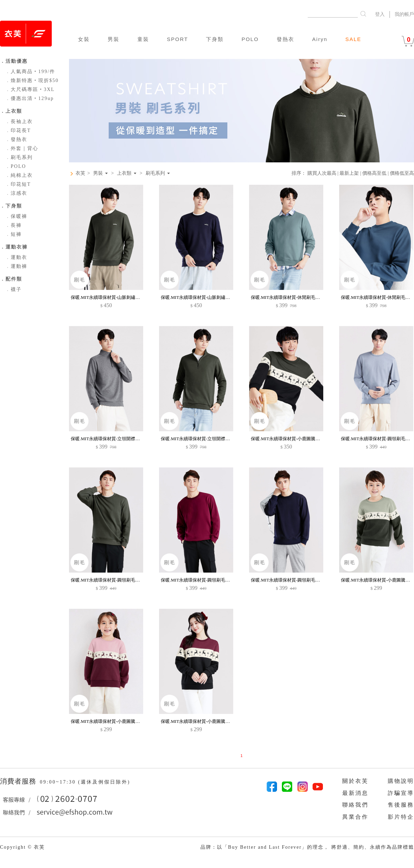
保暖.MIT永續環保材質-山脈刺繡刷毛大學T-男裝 (119, 297)
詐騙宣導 (401, 793)
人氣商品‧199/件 (30, 72)
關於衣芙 (355, 781)
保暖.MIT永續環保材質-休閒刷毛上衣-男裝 (293, 297)
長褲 (13, 225)
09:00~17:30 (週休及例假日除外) (85, 782)
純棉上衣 (19, 175)
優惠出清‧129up (29, 98)
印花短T (18, 184)
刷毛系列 (19, 157)
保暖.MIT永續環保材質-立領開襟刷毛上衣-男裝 (117, 439)
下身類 (215, 39)
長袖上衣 (19, 122)
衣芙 (80, 173)
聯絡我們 (355, 805)
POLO (250, 39)
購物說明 (401, 781)
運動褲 (16, 266)
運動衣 (16, 257)
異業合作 (355, 817)
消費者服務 (19, 781)
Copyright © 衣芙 (22, 847)
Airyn (320, 39)
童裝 (143, 39)
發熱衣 (285, 39)
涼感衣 (16, 193)
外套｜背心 (22, 148)
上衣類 (124, 173)
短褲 (13, 234)
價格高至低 (374, 173)
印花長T (18, 130)
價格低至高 (402, 173)
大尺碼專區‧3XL (30, 89)
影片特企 (401, 817)
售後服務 (401, 805)
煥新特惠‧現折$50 (32, 80)
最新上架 (349, 173)
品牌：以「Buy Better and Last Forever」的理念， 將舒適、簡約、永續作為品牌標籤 (307, 847)
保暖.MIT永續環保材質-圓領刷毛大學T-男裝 (114, 580)
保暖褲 (16, 216)
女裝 (84, 39)
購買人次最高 (322, 173)
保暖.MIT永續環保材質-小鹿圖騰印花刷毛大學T (298, 439)
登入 (380, 14)
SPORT (178, 39)
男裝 (114, 39)
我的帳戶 (404, 14)
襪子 (13, 289)
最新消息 (355, 793)
